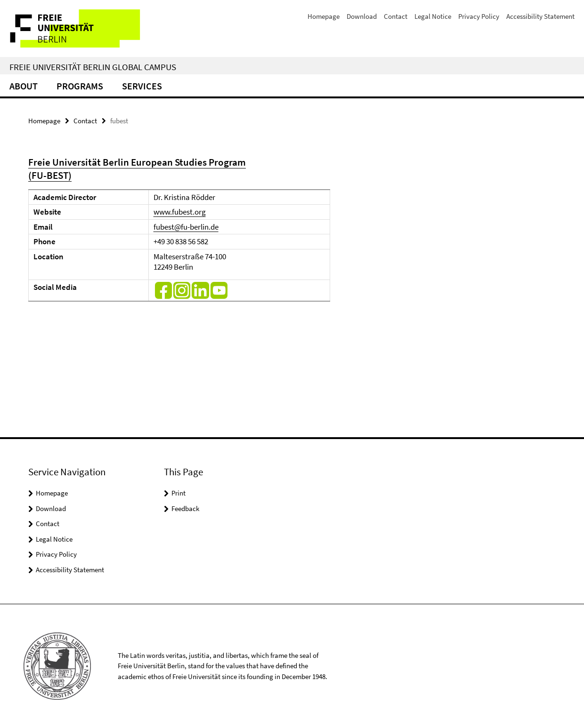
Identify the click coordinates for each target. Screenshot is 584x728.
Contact (396, 16)
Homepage (324, 16)
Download (362, 16)
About (24, 86)
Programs (80, 86)
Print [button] (178, 493)
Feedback (185, 508)
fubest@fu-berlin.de (186, 227)
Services (142, 86)
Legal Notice (433, 16)
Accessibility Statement (540, 16)
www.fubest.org (180, 212)
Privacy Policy (479, 16)
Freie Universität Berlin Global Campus (93, 67)
